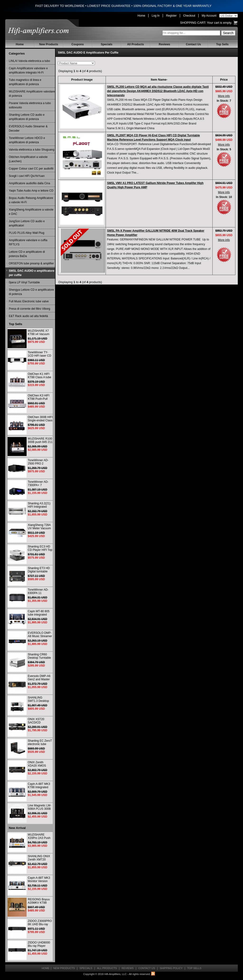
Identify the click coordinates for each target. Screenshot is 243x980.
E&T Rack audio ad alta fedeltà (28, 316)
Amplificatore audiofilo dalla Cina (29, 183)
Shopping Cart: (193, 23)
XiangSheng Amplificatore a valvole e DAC (31, 212)
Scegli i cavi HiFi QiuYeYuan (27, 176)
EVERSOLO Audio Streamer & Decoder (28, 129)
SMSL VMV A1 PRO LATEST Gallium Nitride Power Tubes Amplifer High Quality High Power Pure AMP (155, 185)
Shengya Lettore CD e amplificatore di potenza (31, 292)
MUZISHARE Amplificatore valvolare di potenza (32, 94)
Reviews (164, 44)
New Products (49, 44)
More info (224, 96)
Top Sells (222, 44)
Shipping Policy (171, 968)
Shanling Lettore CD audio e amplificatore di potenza (27, 117)
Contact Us (193, 44)
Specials (107, 44)
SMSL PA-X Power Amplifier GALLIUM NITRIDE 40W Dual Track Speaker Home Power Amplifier (156, 233)
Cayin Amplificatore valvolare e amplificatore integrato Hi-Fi (28, 70)
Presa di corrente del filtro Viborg (30, 309)
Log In (156, 16)
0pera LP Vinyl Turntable (24, 282)
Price (224, 80)
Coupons (78, 44)
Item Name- (159, 80)
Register (171, 16)
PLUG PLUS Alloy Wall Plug (27, 233)
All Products (136, 44)
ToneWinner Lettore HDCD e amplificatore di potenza (27, 140)
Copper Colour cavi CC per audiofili (31, 169)
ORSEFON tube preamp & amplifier (31, 263)
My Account (209, 16)
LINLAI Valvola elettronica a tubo (29, 61)
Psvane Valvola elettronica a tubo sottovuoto (30, 105)
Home (141, 16)
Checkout (189, 16)
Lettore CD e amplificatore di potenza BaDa (27, 254)
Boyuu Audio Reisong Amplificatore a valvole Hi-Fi (31, 200)
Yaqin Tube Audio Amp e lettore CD (31, 191)
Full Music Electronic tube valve (29, 301)
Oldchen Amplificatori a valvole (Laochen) (28, 159)
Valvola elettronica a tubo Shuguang (32, 150)
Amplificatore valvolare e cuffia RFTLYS (28, 242)
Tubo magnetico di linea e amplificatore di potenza (25, 82)
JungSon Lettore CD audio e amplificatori (27, 223)
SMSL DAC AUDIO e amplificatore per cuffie (32, 273)
